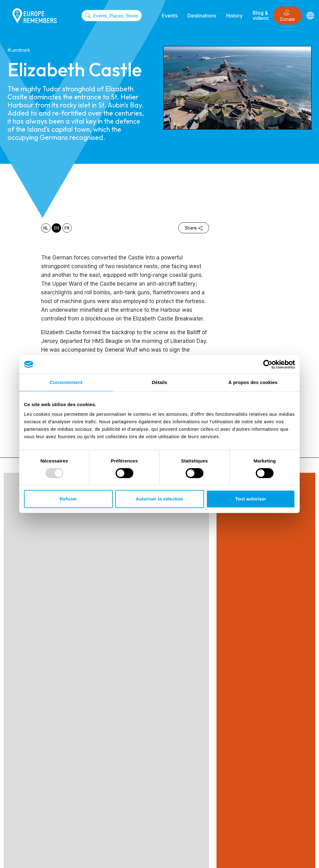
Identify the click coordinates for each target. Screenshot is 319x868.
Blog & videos (261, 15)
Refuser (69, 499)
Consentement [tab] (66, 382)
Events (170, 16)
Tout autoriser (251, 499)
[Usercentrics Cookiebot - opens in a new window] (268, 364)
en (57, 228)
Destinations (202, 16)
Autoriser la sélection (160, 499)
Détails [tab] (159, 382)
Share (194, 228)
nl (46, 228)
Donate (288, 16)
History (234, 16)
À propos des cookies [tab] (253, 382)
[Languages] (310, 15)
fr (67, 228)
